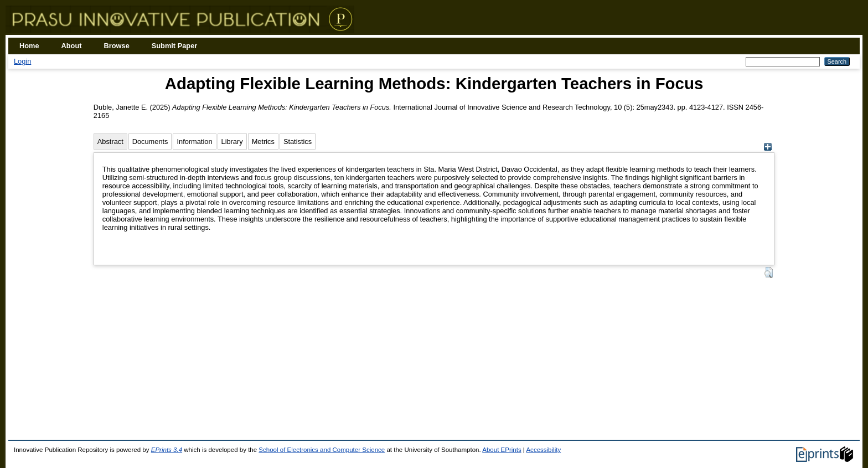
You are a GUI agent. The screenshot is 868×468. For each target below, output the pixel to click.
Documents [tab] (150, 142)
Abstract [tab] (110, 142)
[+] (768, 148)
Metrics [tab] (263, 142)
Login (22, 61)
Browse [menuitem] (117, 46)
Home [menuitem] (29, 46)
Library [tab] (232, 142)
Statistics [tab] (298, 142)
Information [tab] (194, 142)
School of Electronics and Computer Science (322, 450)
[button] (769, 272)
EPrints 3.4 (167, 450)
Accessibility (543, 450)
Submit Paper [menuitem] (175, 46)
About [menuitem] (72, 46)
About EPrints (502, 450)
